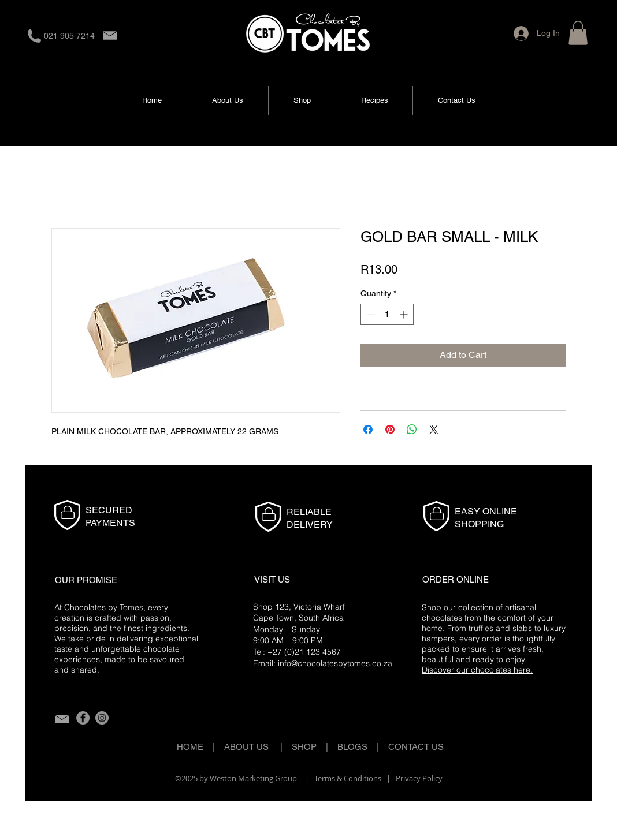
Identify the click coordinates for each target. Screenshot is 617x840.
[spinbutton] (387, 314)
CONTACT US (416, 747)
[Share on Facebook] (368, 430)
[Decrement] (369, 314)
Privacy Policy (419, 778)
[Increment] (405, 314)
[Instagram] (102, 718)
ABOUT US (246, 747)
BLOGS (357, 747)
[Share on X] (434, 430)
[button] (578, 33)
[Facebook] (83, 718)
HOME (190, 747)
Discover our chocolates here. (477, 670)
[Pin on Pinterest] (390, 430)
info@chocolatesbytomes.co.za (335, 663)
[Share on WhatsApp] (412, 430)
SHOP (304, 747)
